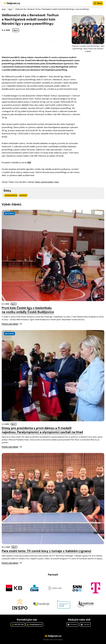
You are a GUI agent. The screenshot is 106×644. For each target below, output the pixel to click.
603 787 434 (18, 624)
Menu (99, 3)
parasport (23, 195)
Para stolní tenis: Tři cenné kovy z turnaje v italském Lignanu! (47, 551)
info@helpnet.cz (34, 624)
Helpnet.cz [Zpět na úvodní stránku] (13, 3)
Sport (10, 9)
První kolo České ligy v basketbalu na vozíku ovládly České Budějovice (28, 310)
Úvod (4, 9)
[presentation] (53, 255)
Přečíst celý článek (10, 324)
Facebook (72, 624)
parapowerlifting (11, 195)
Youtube (85, 624)
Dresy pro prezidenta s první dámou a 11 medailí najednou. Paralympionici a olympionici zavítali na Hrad (42, 430)
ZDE (29, 163)
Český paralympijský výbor (47, 182)
